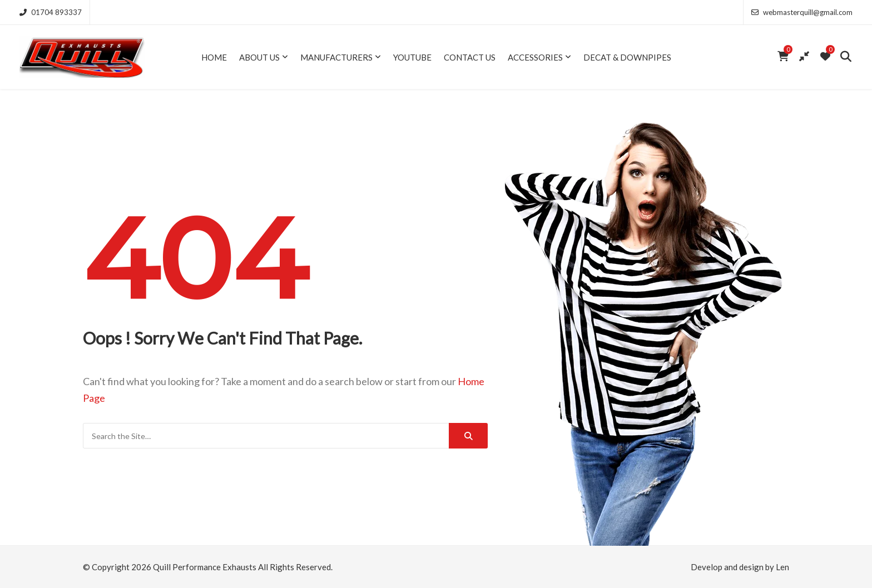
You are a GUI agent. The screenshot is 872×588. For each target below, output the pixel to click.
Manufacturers (336, 57)
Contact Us (470, 57)
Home (214, 57)
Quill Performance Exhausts (205, 567)
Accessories (535, 57)
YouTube (412, 57)
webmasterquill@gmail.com (802, 12)
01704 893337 (51, 12)
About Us (259, 57)
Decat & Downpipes (627, 57)
